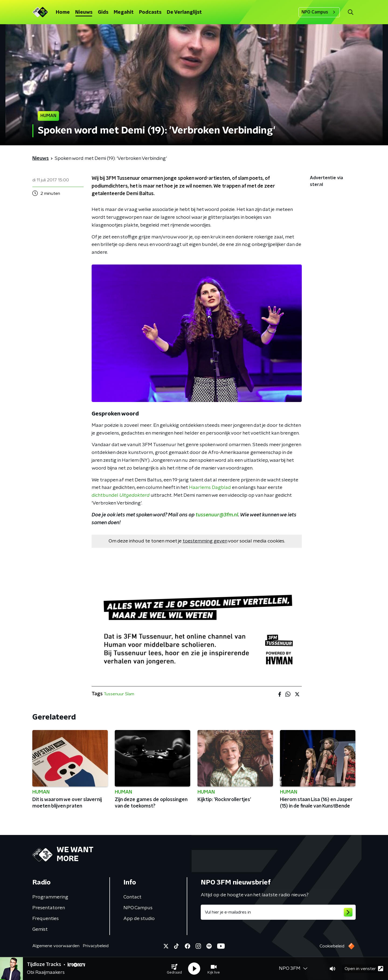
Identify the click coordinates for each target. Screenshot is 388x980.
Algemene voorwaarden (56, 946)
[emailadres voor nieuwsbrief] (278, 912)
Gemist (40, 929)
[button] (174, 969)
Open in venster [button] (364, 969)
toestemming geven (205, 541)
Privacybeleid (96, 946)
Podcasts (150, 12)
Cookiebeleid (332, 946)
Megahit (124, 12)
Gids (103, 12)
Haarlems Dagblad (210, 488)
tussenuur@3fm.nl (217, 515)
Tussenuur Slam (119, 694)
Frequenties (46, 919)
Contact (132, 897)
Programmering (50, 897)
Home (63, 12)
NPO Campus (319, 12)
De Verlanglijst (184, 12)
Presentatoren (49, 908)
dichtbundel (121, 495)
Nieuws (84, 12)
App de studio (139, 919)
